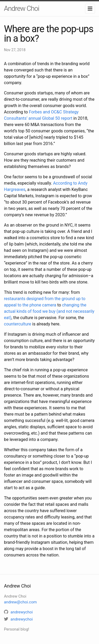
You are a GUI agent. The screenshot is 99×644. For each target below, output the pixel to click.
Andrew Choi (22, 8)
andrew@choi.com (20, 602)
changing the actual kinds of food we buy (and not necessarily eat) (49, 311)
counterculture (18, 324)
